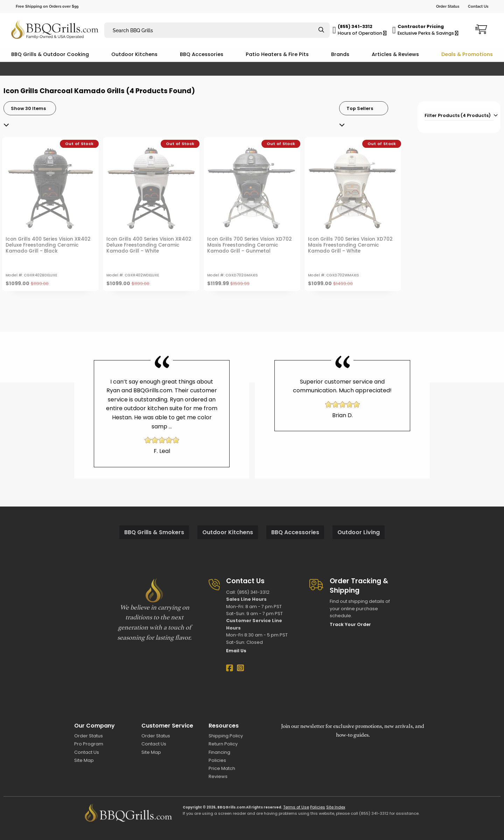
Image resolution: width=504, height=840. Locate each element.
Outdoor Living (359, 532)
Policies (217, 760)
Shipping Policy (226, 736)
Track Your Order (350, 624)
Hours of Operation (362, 33)
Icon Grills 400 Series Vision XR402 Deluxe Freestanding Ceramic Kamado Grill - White (149, 245)
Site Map (84, 760)
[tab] (459, 114)
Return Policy (223, 744)
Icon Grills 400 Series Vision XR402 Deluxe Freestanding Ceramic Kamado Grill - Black (48, 245)
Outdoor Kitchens (134, 54)
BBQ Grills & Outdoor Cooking (50, 54)
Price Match (222, 768)
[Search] (321, 30)
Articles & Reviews (395, 54)
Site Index (336, 807)
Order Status (448, 6)
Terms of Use (296, 807)
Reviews (218, 776)
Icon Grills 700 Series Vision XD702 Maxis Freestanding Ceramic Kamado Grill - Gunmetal (250, 245)
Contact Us (478, 6)
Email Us (236, 651)
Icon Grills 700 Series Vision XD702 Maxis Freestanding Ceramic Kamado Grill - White (350, 245)
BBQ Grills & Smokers (154, 532)
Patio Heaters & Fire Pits (277, 54)
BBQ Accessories (202, 54)
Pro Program (89, 744)
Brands (340, 54)
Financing (219, 752)
